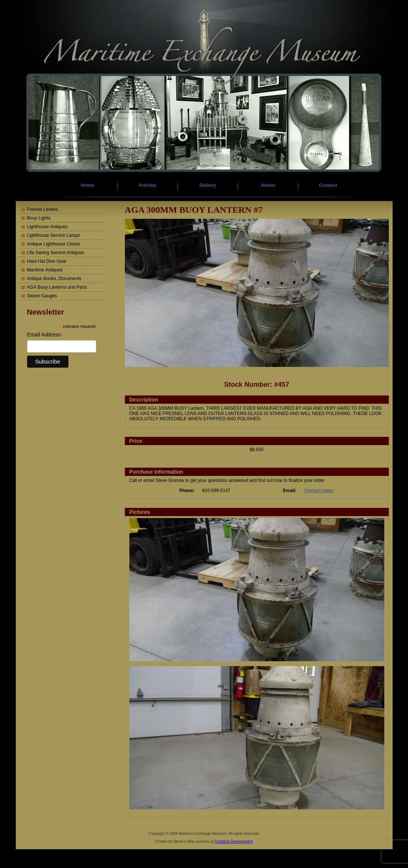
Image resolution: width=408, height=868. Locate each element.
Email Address (46, 335)
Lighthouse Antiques (47, 227)
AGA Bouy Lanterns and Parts (57, 287)
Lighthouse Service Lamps (54, 235)
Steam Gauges (42, 296)
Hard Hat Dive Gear (47, 261)
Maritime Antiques (45, 270)
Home (87, 185)
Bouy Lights (39, 218)
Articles (148, 185)
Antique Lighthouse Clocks (54, 244)
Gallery (208, 185)
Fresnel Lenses (42, 209)
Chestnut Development (234, 841)
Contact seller (319, 491)
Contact (328, 185)
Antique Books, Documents (54, 279)
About (268, 185)
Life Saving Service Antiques (56, 253)
